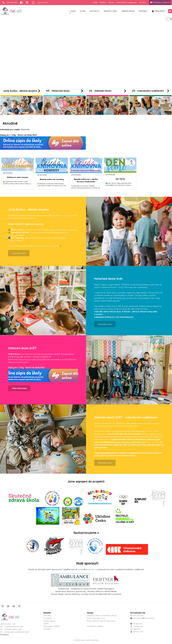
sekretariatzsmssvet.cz (144, 618)
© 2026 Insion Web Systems (86, 640)
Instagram (137, 626)
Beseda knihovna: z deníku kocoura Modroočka (86, 180)
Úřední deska (128, 11)
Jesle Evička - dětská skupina (22, 91)
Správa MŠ (43, 3)
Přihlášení (158, 11)
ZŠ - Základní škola (108, 91)
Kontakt (143, 11)
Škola (111, 2)
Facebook (138, 624)
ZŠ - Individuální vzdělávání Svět (15, 632)
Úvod (73, 11)
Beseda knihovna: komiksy (52, 179)
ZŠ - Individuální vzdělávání (151, 91)
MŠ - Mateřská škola (64, 91)
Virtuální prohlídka (95, 626)
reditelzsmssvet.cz (87, 569)
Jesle (95, 2)
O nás (83, 11)
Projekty (47, 618)
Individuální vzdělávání (126, 2)
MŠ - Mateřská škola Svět (11, 627)
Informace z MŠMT (52, 626)
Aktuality (95, 11)
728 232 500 (10, 3)
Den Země (120, 179)
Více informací (58, 62)
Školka (103, 2)
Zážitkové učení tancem (18, 177)
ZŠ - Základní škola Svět (11, 629)
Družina (143, 2)
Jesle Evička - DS (8, 624)
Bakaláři (136, 629)
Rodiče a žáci (110, 11)
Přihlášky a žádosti (160, 2)
